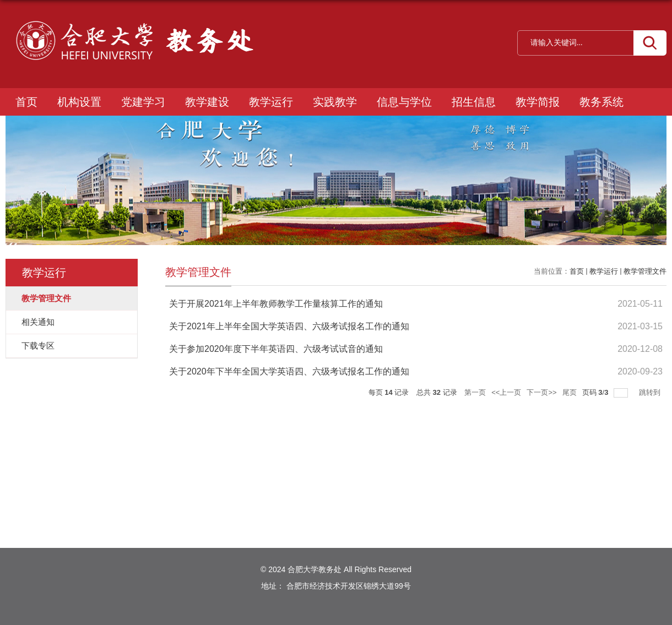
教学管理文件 (645, 271)
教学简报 (538, 102)
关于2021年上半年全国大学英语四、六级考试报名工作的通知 (289, 326)
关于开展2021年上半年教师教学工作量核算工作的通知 (276, 304)
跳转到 (651, 392)
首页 (26, 102)
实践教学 (335, 102)
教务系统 (601, 102)
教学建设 (207, 102)
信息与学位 (404, 102)
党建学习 (143, 102)
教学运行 (271, 102)
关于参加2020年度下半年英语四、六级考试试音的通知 (276, 349)
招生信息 (474, 102)
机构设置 (79, 102)
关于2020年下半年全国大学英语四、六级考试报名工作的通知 (289, 371)
